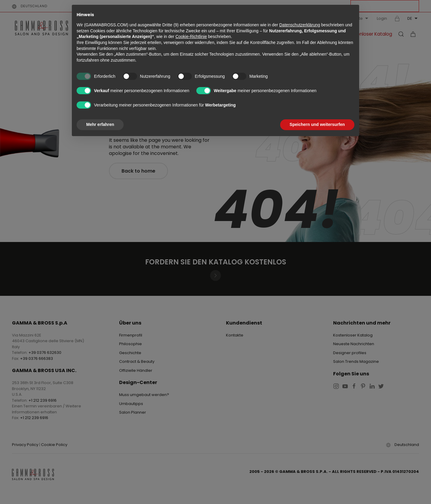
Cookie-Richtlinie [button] (191, 36)
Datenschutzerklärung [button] (300, 25)
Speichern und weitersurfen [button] (317, 124)
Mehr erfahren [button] (100, 124)
